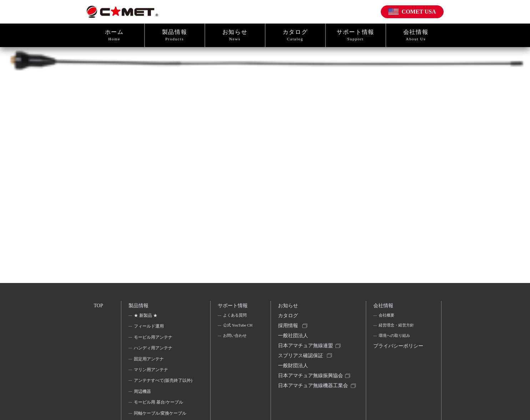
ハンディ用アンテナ (154, 350)
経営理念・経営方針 (398, 328)
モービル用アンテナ (154, 339)
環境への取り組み (395, 339)
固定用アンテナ (150, 361)
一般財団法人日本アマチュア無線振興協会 (312, 379)
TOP (99, 306)
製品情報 (175, 35)
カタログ (295, 35)
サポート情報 (356, 35)
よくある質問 (235, 318)
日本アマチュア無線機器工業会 (312, 401)
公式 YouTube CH (235, 333)
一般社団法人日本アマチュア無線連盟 (307, 346)
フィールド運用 (150, 328)
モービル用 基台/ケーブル (159, 414)
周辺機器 (143, 403)
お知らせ (235, 35)
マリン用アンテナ (152, 372)
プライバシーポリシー (397, 356)
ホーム (114, 35)
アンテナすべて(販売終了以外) (161, 387)
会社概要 (387, 318)
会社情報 (416, 35)
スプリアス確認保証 (302, 363)
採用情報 (289, 330)
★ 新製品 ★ (146, 318)
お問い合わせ (235, 349)
